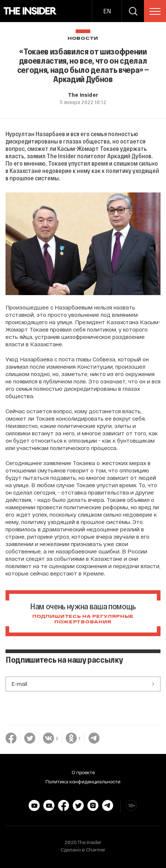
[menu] (155, 11)
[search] (133, 11)
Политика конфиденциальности (83, 782)
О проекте (83, 772)
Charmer (96, 850)
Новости (83, 38)
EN (107, 11)
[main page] (30, 11)
